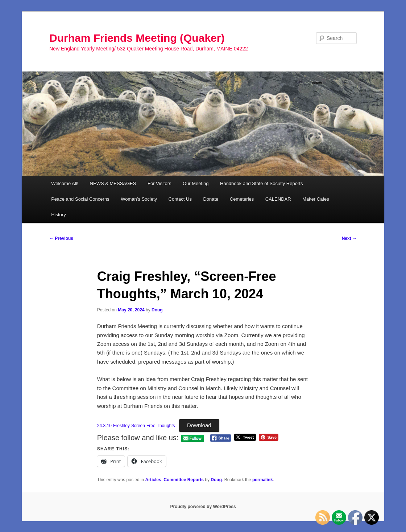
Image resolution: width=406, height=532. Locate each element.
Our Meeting (196, 183)
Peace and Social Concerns (80, 199)
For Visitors (159, 183)
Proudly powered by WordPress (203, 507)
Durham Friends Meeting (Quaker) (137, 38)
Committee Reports (184, 480)
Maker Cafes (316, 199)
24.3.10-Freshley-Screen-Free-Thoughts (136, 426)
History (58, 215)
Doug (157, 310)
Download (199, 425)
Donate (211, 199)
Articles (153, 480)
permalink (263, 480)
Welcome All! (65, 183)
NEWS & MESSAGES (113, 183)
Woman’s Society (139, 199)
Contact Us (180, 199)
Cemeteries (242, 199)
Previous (61, 238)
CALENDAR (278, 199)
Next (349, 238)
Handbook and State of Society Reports (261, 183)
